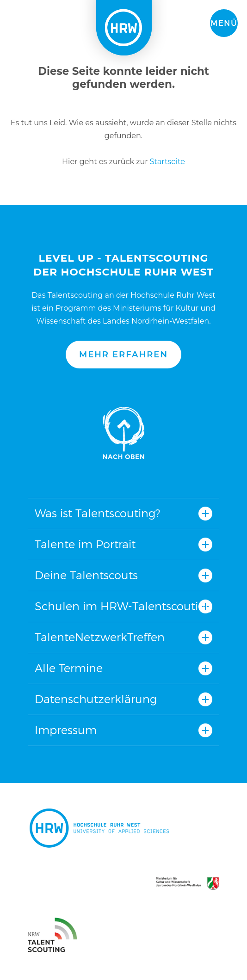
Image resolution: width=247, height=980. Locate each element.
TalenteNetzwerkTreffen (100, 637)
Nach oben (123, 433)
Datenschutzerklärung (96, 699)
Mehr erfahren (123, 355)
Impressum (66, 730)
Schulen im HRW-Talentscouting (123, 606)
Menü (224, 23)
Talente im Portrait (85, 544)
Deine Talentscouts (86, 575)
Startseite (167, 162)
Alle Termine (69, 668)
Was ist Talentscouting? (97, 513)
